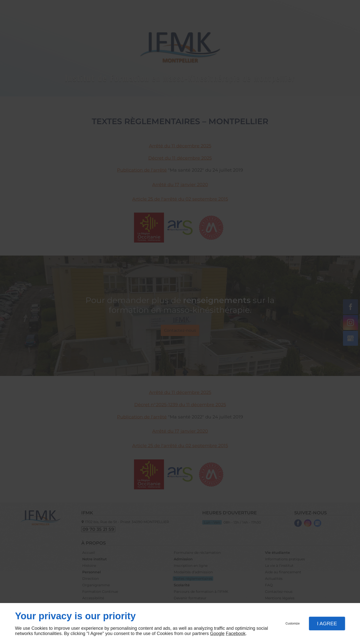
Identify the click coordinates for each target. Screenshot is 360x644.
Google (217, 634)
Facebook (236, 634)
